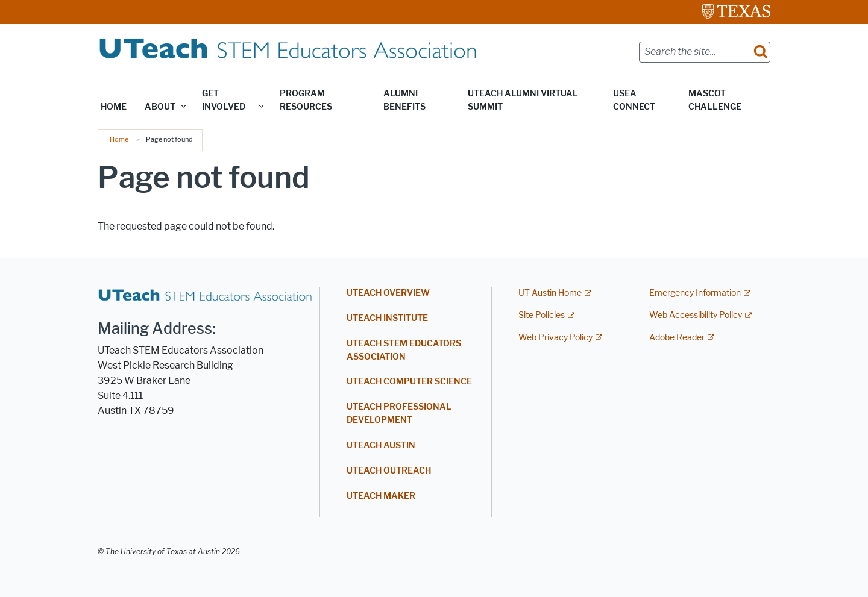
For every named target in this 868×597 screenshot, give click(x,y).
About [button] (160, 107)
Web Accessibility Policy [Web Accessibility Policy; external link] (696, 315)
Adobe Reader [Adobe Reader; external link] (677, 338)
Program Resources (306, 100)
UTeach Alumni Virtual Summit (523, 100)
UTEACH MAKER (381, 496)
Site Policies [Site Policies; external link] (542, 315)
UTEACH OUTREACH (389, 471)
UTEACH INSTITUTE (387, 318)
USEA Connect (634, 100)
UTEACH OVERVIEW (388, 293)
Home (114, 107)
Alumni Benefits (404, 100)
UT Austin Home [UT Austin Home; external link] (550, 293)
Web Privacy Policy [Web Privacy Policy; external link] (555, 338)
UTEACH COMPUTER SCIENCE (409, 382)
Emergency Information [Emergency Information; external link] (695, 293)
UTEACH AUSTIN (381, 445)
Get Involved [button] (224, 100)
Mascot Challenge (715, 100)
